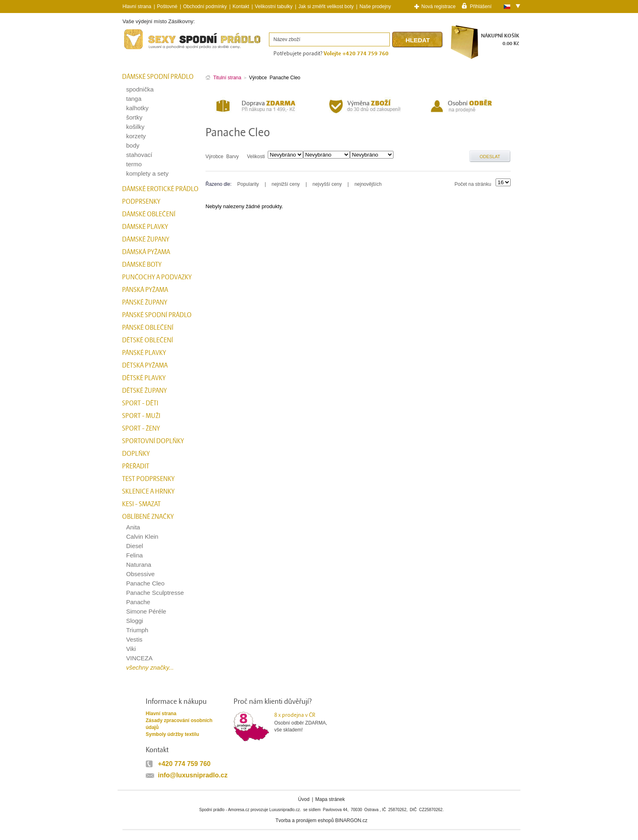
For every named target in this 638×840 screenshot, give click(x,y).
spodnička (140, 89)
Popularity (248, 184)
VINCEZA (139, 658)
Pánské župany (145, 302)
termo (134, 164)
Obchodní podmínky (205, 7)
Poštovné (167, 7)
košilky (135, 127)
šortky (134, 117)
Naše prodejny (375, 7)
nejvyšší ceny (327, 184)
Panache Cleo (145, 583)
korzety (136, 136)
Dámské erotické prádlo (160, 189)
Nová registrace (439, 7)
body (133, 145)
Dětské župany (144, 391)
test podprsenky (148, 479)
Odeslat (490, 157)
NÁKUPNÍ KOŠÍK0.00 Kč (500, 40)
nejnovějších (368, 184)
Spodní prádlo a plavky (144, 49)
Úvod (304, 799)
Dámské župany (146, 239)
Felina (134, 555)
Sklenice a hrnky (148, 492)
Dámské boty (142, 265)
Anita (133, 527)
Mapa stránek (330, 799)
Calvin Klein (142, 536)
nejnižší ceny (286, 184)
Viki (131, 649)
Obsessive (140, 574)
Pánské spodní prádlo (157, 315)
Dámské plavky (145, 227)
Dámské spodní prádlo (158, 77)
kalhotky (137, 108)
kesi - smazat (141, 504)
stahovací (139, 155)
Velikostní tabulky (274, 7)
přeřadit (136, 466)
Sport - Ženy (141, 429)
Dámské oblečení (149, 214)
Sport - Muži (141, 416)
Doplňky (136, 454)
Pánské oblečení (148, 328)
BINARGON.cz (351, 820)
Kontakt (241, 7)
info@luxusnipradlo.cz (193, 775)
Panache (138, 602)
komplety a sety (147, 173)
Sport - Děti (140, 403)
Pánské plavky (144, 353)
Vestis (134, 639)
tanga (134, 99)
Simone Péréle (146, 611)
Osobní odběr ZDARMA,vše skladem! (306, 722)
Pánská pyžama (145, 290)
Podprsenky (141, 202)
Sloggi (135, 621)
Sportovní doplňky (153, 441)
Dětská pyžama (145, 366)
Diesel (135, 546)
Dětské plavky (144, 378)
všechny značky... (150, 667)
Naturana (139, 565)
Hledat (418, 40)
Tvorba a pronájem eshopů (305, 820)
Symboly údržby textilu (172, 734)
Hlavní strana (161, 714)
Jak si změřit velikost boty (326, 7)
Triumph (137, 630)
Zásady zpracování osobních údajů (179, 724)
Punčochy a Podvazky (157, 277)
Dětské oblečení (147, 340)
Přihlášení (481, 6)
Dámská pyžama (146, 252)
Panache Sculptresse (155, 593)
